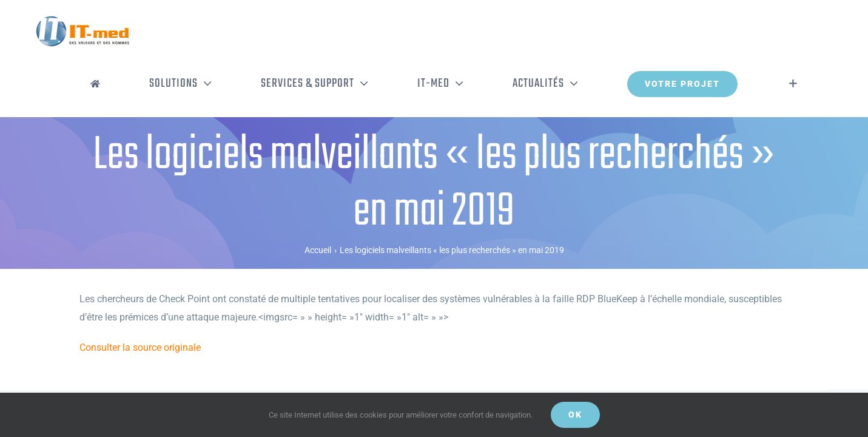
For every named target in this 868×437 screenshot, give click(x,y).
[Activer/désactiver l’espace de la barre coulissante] (811, 33)
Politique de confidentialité (242, 375)
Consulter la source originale (140, 297)
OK (575, 415)
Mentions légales (318, 375)
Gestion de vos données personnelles (409, 375)
